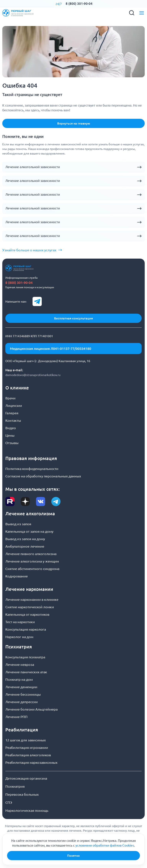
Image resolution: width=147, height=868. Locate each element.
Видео (11, 428)
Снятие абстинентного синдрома (32, 569)
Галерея (12, 413)
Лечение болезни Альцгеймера (31, 709)
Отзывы (12, 443)
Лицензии (14, 406)
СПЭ (9, 802)
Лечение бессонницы (23, 694)
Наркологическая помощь (27, 810)
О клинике (17, 388)
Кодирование (17, 576)
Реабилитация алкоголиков (28, 755)
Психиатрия (15, 786)
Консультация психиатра (25, 657)
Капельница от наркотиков (27, 614)
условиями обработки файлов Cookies (105, 845)
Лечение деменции (21, 687)
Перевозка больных (22, 794)
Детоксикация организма (26, 778)
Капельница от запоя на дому (29, 531)
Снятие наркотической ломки (30, 607)
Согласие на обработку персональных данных (43, 476)
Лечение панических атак (26, 672)
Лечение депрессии (22, 702)
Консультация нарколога (26, 629)
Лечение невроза (20, 664)
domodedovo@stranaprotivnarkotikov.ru (33, 375)
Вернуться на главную (74, 123)
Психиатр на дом (19, 679)
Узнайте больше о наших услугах (29, 250)
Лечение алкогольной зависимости (33, 167)
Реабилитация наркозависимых (31, 762)
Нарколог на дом (19, 637)
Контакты (13, 420)
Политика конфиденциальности (32, 469)
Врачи (10, 398)
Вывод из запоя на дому (25, 539)
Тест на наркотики (20, 622)
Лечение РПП (16, 717)
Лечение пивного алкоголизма (31, 554)
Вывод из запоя (18, 524)
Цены (10, 435)
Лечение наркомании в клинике (32, 599)
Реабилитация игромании (27, 747)
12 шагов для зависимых (26, 740)
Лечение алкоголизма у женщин (32, 561)
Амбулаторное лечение (25, 546)
